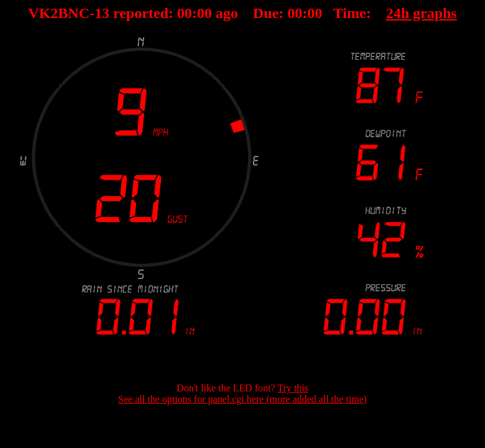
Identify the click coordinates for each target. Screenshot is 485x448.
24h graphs (422, 13)
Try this (293, 388)
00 (185, 13)
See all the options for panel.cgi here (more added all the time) (242, 399)
